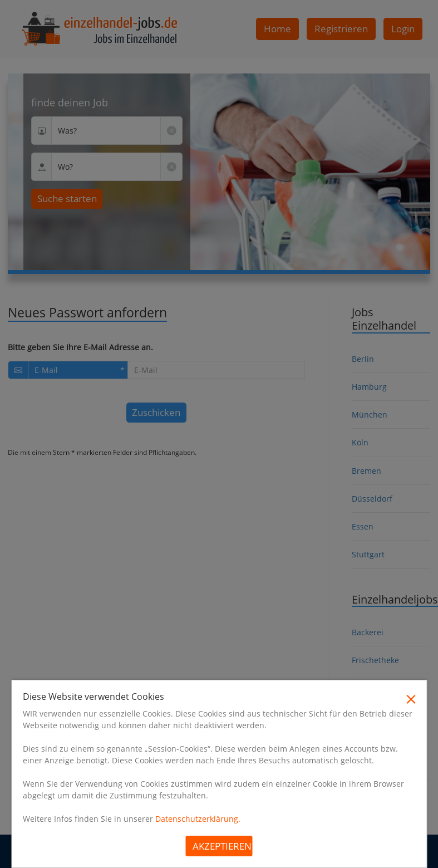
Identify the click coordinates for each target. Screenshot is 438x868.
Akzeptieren (222, 846)
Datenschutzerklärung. (198, 819)
